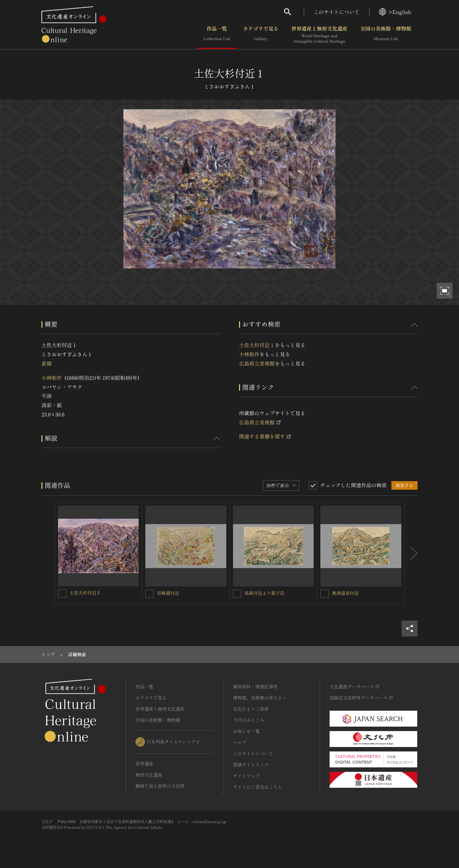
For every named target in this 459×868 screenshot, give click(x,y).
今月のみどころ (249, 720)
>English (395, 12)
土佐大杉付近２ (85, 593)
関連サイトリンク (251, 765)
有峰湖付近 (168, 593)
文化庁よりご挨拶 (251, 709)
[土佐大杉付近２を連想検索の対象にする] (62, 594)
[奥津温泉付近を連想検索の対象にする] (324, 594)
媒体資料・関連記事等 (255, 687)
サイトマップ (246, 776)
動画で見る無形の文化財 (160, 786)
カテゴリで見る (261, 35)
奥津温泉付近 (345, 593)
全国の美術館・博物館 (386, 35)
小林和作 (52, 378)
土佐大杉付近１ (257, 345)
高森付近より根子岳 (265, 593)
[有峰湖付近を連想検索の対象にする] (149, 594)
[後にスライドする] (411, 553)
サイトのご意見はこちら (258, 787)
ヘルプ (240, 742)
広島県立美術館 (257, 363)
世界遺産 (144, 764)
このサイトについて (337, 12)
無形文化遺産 (149, 775)
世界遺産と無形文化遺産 (319, 35)
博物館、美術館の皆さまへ (260, 698)
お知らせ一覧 (246, 731)
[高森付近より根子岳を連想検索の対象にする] (237, 594)
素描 (47, 363)
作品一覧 (217, 35)
